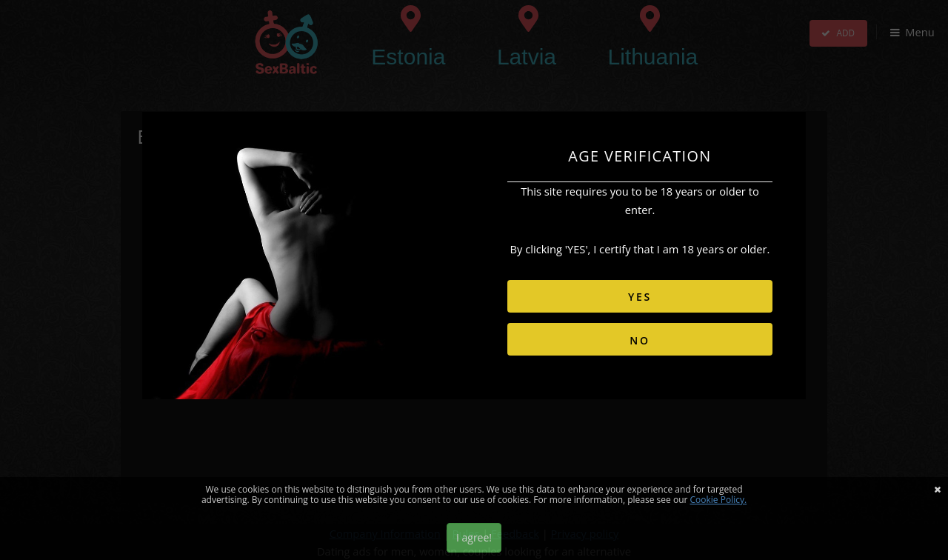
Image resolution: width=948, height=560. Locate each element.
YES (640, 297)
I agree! (474, 537)
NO (640, 340)
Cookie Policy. (719, 500)
